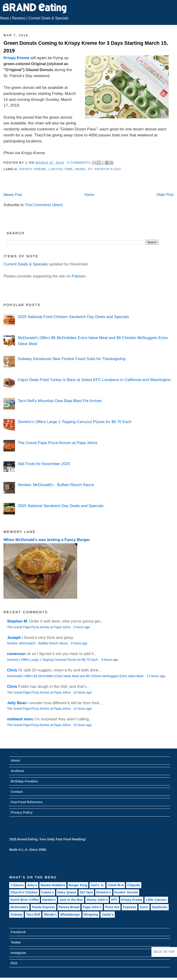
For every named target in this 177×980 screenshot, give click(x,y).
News (4, 18)
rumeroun (16, 654)
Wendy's (50, 914)
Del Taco (86, 892)
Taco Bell (33, 914)
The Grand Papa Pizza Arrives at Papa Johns (58, 443)
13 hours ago (156, 676)
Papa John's (92, 907)
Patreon (79, 276)
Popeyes (130, 907)
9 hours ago (110, 660)
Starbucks (160, 907)
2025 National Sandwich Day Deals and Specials (61, 506)
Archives (17, 771)
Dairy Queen (67, 892)
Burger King (78, 885)
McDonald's (19, 907)
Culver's (48, 892)
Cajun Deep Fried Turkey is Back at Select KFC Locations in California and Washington (94, 380)
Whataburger (70, 914)
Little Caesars (156, 900)
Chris (12, 670)
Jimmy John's (97, 900)
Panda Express (43, 907)
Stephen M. (18, 621)
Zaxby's (108, 914)
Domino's (104, 892)
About (15, 761)
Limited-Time (61, 169)
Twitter (16, 942)
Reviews (19, 18)
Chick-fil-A (116, 885)
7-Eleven (17, 885)
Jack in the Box (71, 900)
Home (89, 195)
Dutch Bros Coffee (25, 900)
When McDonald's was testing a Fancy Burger (47, 540)
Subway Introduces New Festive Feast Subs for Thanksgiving (72, 359)
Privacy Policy (22, 812)
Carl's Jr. (97, 885)
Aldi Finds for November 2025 (44, 464)
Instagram (18, 953)
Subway (16, 914)
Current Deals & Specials (48, 18)
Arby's (32, 885)
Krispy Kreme (16, 58)
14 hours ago (83, 709)
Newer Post (13, 195)
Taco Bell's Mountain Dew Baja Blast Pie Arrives (60, 401)
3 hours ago (82, 627)
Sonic (144, 907)
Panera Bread (69, 907)
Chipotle (134, 885)
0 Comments (79, 163)
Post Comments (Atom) (44, 205)
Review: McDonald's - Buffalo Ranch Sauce (56, 485)
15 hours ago (83, 725)
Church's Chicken (24, 892)
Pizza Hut (112, 907)
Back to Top (164, 952)
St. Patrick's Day (105, 169)
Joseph (14, 637)
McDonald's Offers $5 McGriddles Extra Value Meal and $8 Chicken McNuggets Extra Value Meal (75, 676)
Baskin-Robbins (53, 885)
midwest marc (20, 719)
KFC (114, 900)
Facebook (18, 932)
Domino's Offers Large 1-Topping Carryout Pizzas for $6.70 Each (75, 422)
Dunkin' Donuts (126, 892)
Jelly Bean (17, 703)
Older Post (165, 195)
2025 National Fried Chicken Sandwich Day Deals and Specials (73, 317)
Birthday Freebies (24, 781)
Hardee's (49, 900)
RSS (14, 963)
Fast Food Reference (27, 802)
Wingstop (91, 914)
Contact (17, 792)
